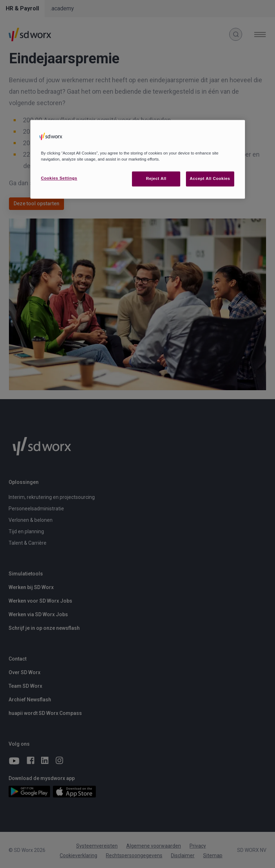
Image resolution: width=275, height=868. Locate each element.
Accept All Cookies (210, 179)
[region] (138, 159)
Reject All (156, 179)
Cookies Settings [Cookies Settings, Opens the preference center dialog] (59, 178)
